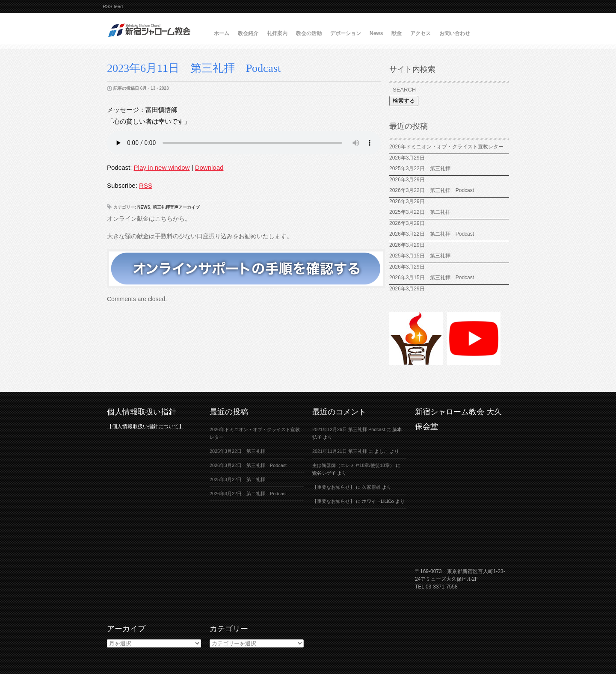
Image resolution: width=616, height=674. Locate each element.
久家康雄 (371, 487)
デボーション (346, 33)
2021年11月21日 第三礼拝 (340, 451)
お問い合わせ (455, 33)
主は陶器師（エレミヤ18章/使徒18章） (353, 465)
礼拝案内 (277, 33)
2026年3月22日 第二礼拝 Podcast (432, 234)
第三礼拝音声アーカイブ (176, 207)
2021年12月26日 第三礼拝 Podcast (349, 429)
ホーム (222, 33)
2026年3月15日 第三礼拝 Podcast (432, 278)
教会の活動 (309, 33)
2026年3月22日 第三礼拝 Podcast (432, 190)
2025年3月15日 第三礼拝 (422, 256)
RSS (146, 185)
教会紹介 (248, 33)
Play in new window (162, 167)
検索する (404, 101)
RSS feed (113, 6)
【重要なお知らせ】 (333, 487)
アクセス (421, 33)
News (376, 33)
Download (209, 167)
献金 (397, 33)
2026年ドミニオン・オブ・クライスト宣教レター (446, 147)
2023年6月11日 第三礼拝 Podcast (194, 68)
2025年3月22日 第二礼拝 (422, 212)
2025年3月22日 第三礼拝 (420, 168)
